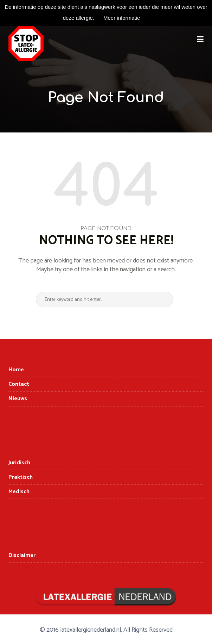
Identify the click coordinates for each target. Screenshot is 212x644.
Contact (19, 384)
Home (16, 370)
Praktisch (21, 477)
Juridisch (19, 463)
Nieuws (18, 399)
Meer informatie (122, 18)
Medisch (19, 492)
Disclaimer (22, 555)
